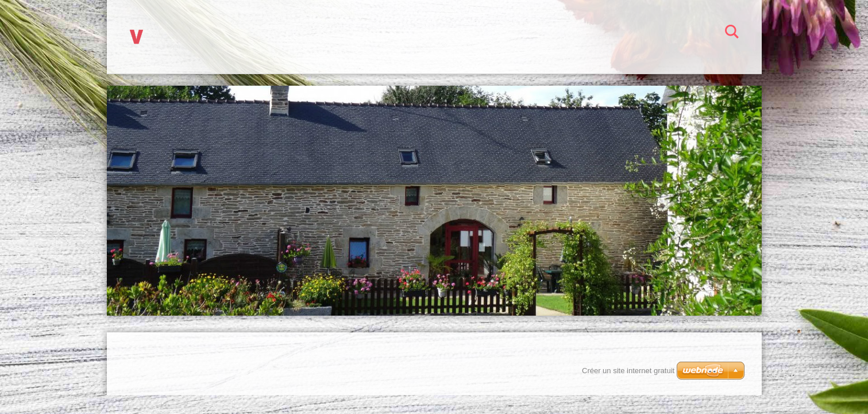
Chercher (732, 33)
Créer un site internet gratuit (628, 371)
